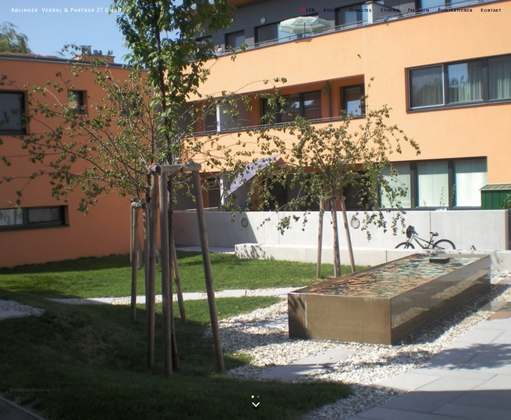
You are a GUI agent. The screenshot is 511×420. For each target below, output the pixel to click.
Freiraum (419, 10)
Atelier (332, 10)
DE (303, 10)
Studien (390, 10)
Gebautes (360, 10)
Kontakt (491, 10)
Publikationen (455, 10)
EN (312, 10)
